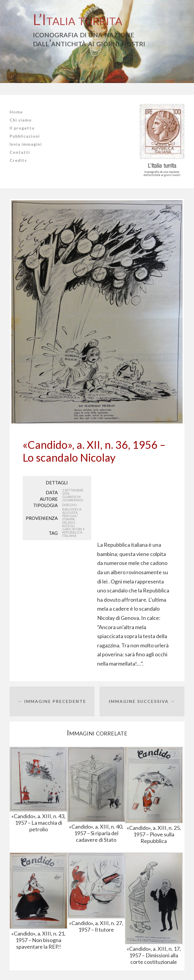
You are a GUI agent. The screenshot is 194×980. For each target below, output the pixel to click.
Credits (18, 160)
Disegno (69, 505)
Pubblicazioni (25, 136)
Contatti (20, 152)
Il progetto (22, 128)
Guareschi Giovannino (73, 498)
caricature (72, 529)
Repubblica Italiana (72, 534)
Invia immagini (26, 144)
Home (16, 112)
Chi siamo (21, 120)
